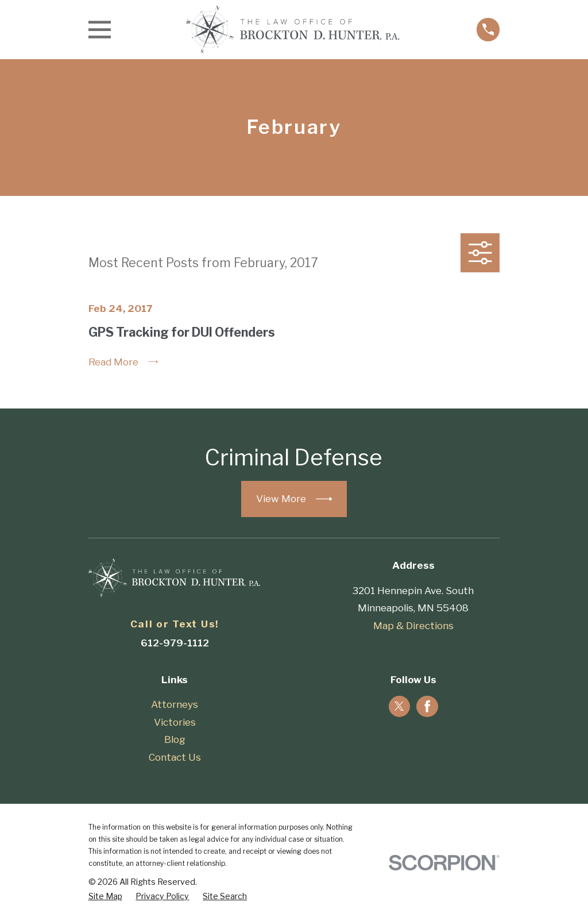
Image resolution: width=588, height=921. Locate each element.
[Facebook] (427, 706)
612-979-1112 (175, 643)
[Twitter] (399, 706)
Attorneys (175, 704)
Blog (175, 739)
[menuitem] (105, 896)
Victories (175, 722)
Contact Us (175, 757)
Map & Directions (413, 626)
